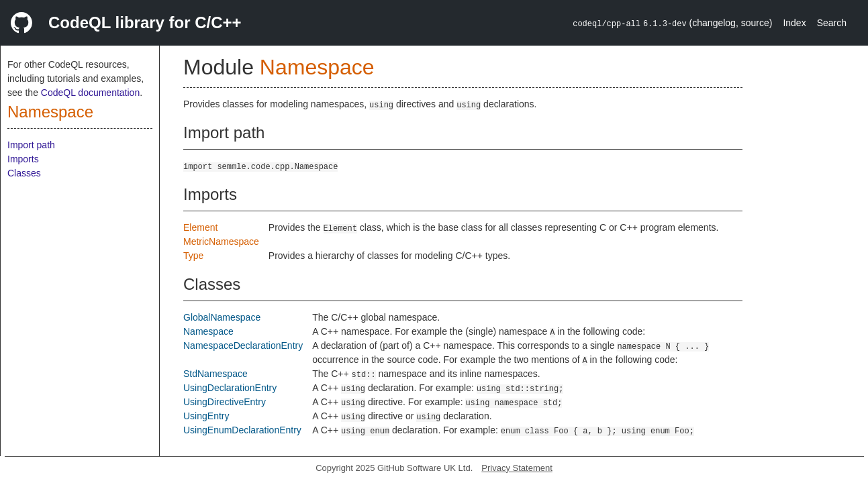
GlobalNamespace (222, 317)
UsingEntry (206, 416)
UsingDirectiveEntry (225, 402)
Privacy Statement (517, 468)
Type (193, 256)
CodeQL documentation (90, 93)
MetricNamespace (221, 241)
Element (200, 227)
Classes (24, 173)
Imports (23, 159)
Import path (31, 145)
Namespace (50, 112)
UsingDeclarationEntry (230, 388)
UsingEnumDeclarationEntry (242, 430)
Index (794, 23)
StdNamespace (215, 374)
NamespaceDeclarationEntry (243, 345)
